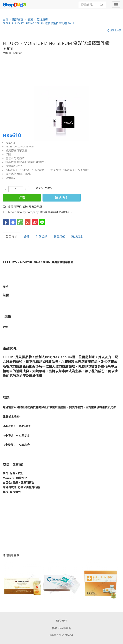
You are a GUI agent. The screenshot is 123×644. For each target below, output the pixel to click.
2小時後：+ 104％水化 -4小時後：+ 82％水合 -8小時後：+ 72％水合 (47, 170)
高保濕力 (11, 178)
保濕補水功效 (14, 166)
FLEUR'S (11, 143)
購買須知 (59, 237)
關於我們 (61, 621)
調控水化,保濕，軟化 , (19, 174)
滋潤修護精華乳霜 (16, 150)
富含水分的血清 (15, 158)
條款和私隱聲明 (62, 628)
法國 (8, 154)
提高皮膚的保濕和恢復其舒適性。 (26, 162)
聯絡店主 (62, 198)
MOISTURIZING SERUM (20, 146)
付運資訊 (41, 237)
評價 (26, 237)
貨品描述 (11, 237)
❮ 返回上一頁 (114, 30)
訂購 (22, 198)
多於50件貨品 (44, 188)
